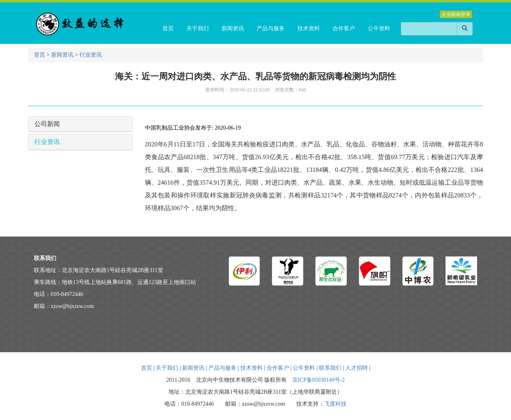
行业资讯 (91, 55)
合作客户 (278, 368)
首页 (40, 55)
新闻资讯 (62, 55)
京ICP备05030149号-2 (318, 380)
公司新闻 (47, 124)
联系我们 (330, 368)
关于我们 (167, 368)
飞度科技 (335, 404)
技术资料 (252, 368)
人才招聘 (357, 368)
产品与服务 (222, 368)
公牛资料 (304, 368)
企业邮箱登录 (456, 14)
